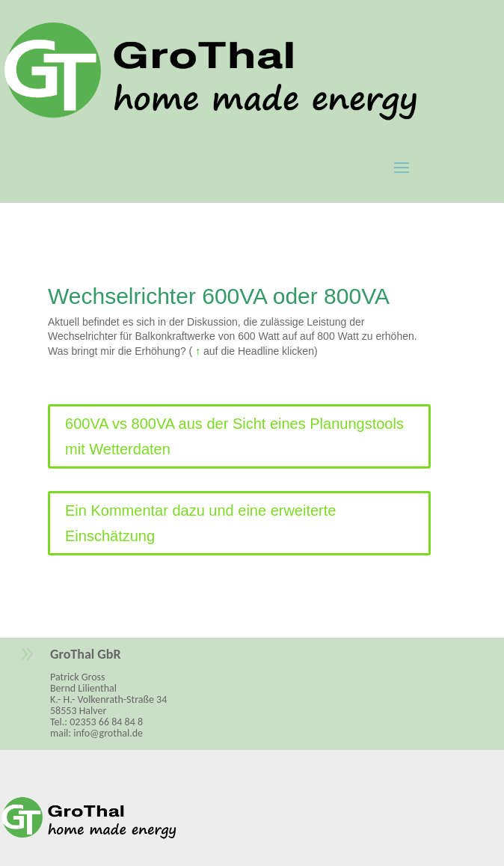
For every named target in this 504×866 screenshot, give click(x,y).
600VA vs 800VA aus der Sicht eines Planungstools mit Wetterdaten (234, 436)
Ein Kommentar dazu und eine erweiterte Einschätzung (200, 523)
